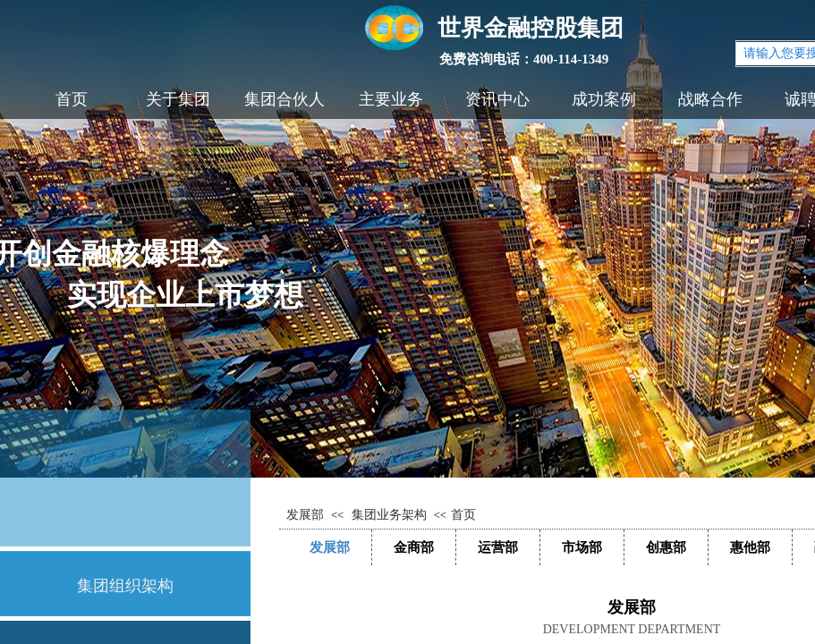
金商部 (414, 547)
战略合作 (710, 99)
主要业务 (391, 99)
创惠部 (666, 547)
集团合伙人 (284, 99)
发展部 (305, 515)
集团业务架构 (389, 515)
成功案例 (604, 99)
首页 (72, 99)
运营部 (498, 547)
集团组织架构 (125, 586)
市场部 (582, 547)
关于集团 (178, 99)
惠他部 (750, 547)
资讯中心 (497, 99)
